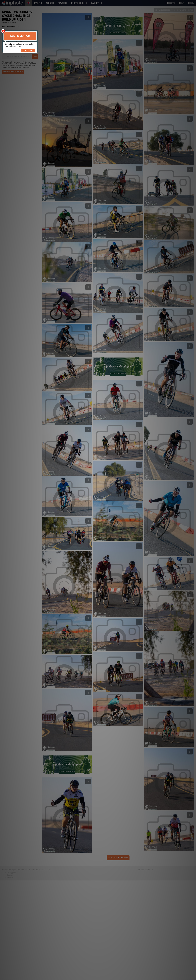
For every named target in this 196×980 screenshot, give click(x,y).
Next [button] (32, 51)
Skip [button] (24, 51)
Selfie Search (20, 36)
